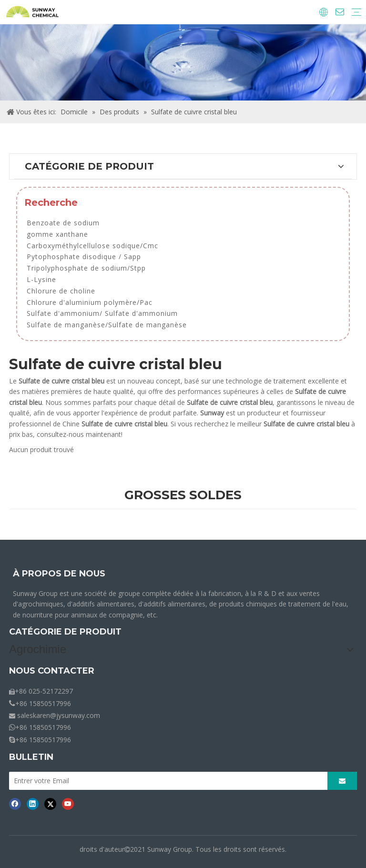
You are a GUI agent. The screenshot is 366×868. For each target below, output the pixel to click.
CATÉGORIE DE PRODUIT (65, 632)
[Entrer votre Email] (166, 781)
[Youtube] (68, 804)
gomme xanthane (57, 234)
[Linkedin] (33, 804)
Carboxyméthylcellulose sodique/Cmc (92, 246)
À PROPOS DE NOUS (59, 574)
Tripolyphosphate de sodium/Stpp (86, 268)
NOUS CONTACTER (52, 671)
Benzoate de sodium (63, 223)
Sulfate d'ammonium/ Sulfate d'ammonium (102, 313)
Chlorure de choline (61, 291)
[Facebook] (15, 804)
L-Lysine (41, 279)
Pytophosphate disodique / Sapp (84, 257)
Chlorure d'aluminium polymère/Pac (90, 302)
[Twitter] (50, 804)
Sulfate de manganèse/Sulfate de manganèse (107, 325)
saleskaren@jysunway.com (59, 715)
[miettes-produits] (183, 62)
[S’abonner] (342, 781)
